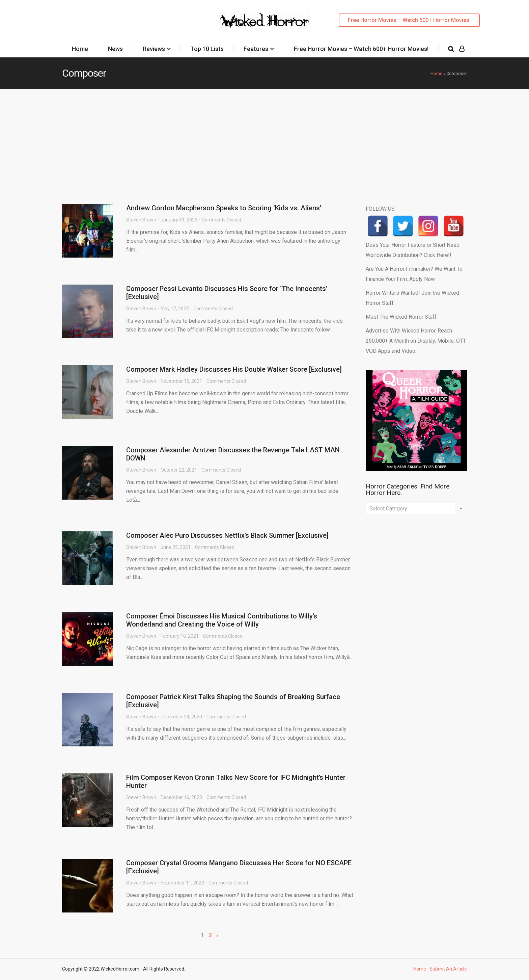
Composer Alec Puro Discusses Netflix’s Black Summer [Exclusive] (227, 535)
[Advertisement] (264, 140)
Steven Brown (141, 220)
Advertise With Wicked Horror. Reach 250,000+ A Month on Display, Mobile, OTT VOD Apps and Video (416, 341)
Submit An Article (448, 969)
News (115, 49)
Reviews (154, 49)
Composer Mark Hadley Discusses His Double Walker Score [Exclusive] (234, 369)
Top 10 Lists (207, 49)
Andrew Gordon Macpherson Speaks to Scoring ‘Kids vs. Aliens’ (224, 208)
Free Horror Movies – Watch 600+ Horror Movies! (409, 20)
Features (256, 49)
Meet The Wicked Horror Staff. (402, 317)
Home (80, 49)
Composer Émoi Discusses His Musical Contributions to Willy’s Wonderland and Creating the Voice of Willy (222, 620)
